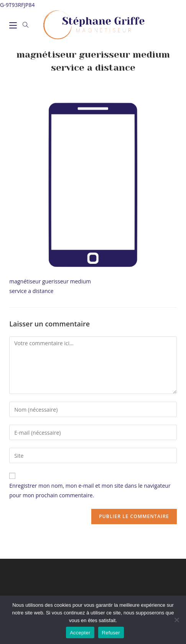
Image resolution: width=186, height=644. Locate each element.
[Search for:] (23, 25)
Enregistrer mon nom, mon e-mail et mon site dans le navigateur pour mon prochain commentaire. (90, 490)
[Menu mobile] (13, 25)
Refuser (111, 633)
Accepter (80, 633)
